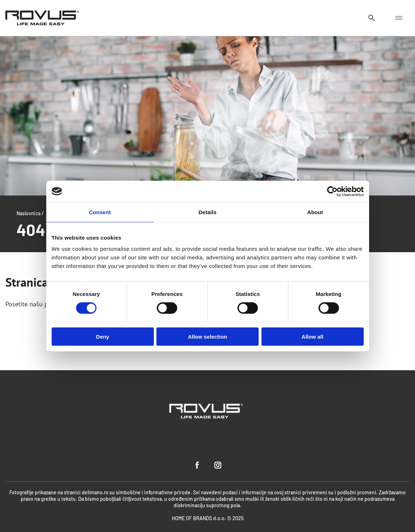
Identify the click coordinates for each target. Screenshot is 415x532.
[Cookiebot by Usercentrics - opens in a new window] (332, 191)
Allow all (313, 337)
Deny (103, 337)
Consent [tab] (100, 212)
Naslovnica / (30, 213)
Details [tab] (208, 212)
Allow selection (207, 337)
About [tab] (315, 212)
